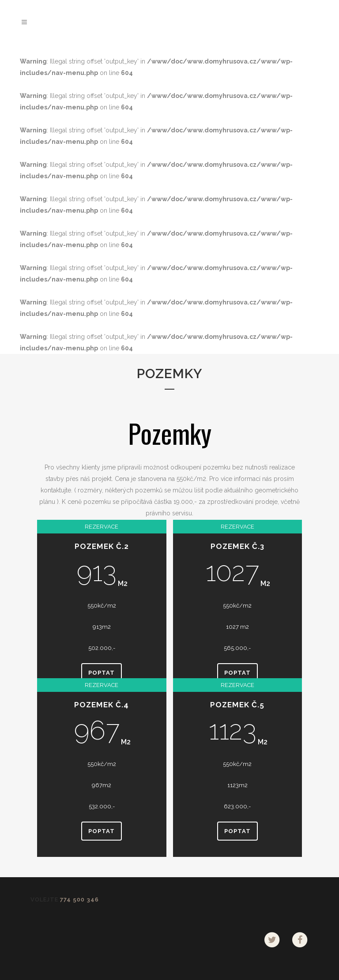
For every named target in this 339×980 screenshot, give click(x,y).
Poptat (102, 673)
